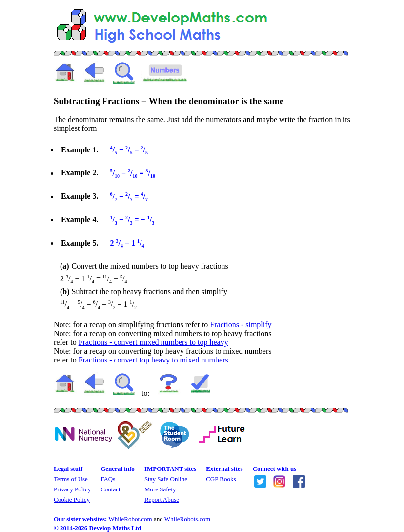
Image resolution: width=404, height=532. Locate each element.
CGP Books (221, 479)
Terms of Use (71, 479)
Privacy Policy (72, 489)
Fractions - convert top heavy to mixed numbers (153, 360)
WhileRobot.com (131, 519)
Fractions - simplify (241, 325)
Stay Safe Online (166, 479)
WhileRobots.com (187, 519)
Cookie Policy (72, 500)
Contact (110, 489)
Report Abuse (162, 500)
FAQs (108, 479)
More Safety (160, 489)
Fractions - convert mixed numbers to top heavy (153, 342)
